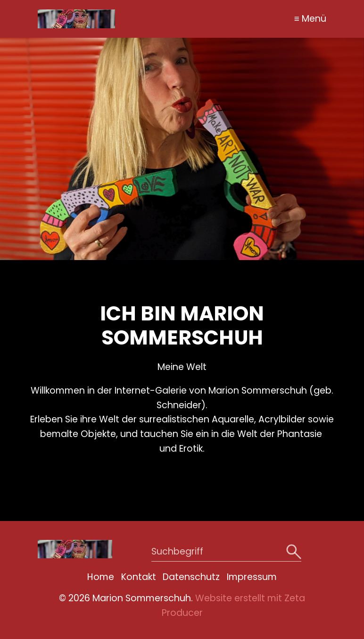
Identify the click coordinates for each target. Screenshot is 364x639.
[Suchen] (293, 552)
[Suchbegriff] (226, 552)
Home (101, 577)
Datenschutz (191, 577)
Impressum (252, 577)
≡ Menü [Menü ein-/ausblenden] (310, 19)
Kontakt (139, 577)
